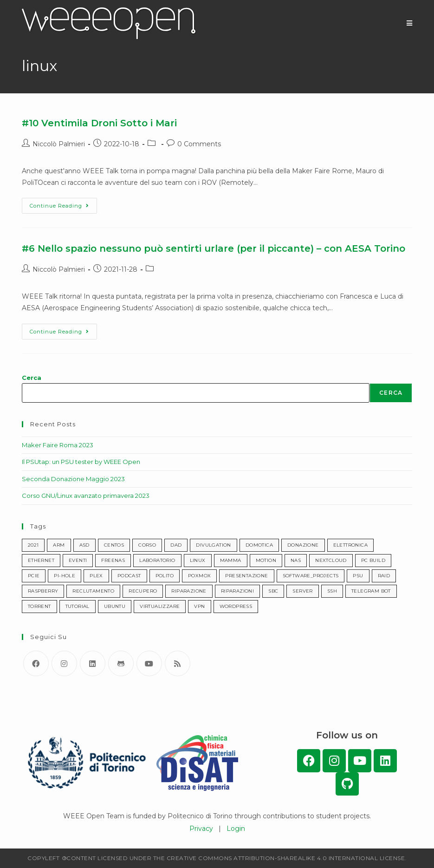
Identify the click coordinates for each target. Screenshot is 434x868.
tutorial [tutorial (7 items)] (78, 606)
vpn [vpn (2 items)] (199, 606)
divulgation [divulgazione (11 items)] (213, 545)
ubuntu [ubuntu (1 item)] (115, 606)
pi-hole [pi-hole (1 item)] (65, 576)
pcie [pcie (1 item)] (34, 576)
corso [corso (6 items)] (147, 545)
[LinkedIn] (93, 663)
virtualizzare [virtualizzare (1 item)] (160, 606)
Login (236, 829)
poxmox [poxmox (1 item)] (199, 576)
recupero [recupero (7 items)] (143, 591)
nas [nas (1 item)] (296, 560)
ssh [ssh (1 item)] (332, 591)
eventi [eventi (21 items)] (78, 560)
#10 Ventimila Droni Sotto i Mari (99, 123)
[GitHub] (121, 663)
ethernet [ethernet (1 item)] (41, 560)
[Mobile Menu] (410, 23)
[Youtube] (149, 663)
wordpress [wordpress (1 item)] (236, 606)
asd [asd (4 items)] (84, 545)
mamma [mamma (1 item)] (231, 560)
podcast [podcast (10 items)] (129, 576)
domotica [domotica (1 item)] (259, 545)
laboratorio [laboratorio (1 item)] (157, 560)
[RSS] (178, 663)
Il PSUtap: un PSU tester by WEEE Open (81, 462)
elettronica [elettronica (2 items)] (350, 545)
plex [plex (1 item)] (96, 576)
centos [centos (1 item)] (114, 545)
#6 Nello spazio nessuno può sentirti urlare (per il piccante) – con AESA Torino (214, 248)
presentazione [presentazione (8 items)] (246, 576)
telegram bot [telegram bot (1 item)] (371, 591)
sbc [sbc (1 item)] (273, 591)
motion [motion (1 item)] (266, 560)
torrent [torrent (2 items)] (39, 606)
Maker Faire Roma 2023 (58, 445)
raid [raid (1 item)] (384, 576)
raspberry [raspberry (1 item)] (43, 591)
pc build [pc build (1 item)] (373, 560)
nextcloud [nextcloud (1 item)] (331, 560)
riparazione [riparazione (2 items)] (189, 591)
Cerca (32, 378)
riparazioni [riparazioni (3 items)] (237, 591)
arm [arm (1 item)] (59, 545)
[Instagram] (64, 663)
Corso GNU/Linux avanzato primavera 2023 (86, 496)
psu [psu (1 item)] (358, 576)
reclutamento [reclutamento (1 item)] (93, 591)
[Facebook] (36, 663)
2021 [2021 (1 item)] (33, 545)
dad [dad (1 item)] (176, 545)
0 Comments (199, 144)
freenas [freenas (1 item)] (113, 560)
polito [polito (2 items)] (165, 576)
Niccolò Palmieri (59, 144)
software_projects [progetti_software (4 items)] (311, 576)
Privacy (201, 829)
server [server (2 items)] (302, 591)
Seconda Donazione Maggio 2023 (73, 479)
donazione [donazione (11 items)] (303, 545)
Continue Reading (63, 203)
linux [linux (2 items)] (198, 560)
